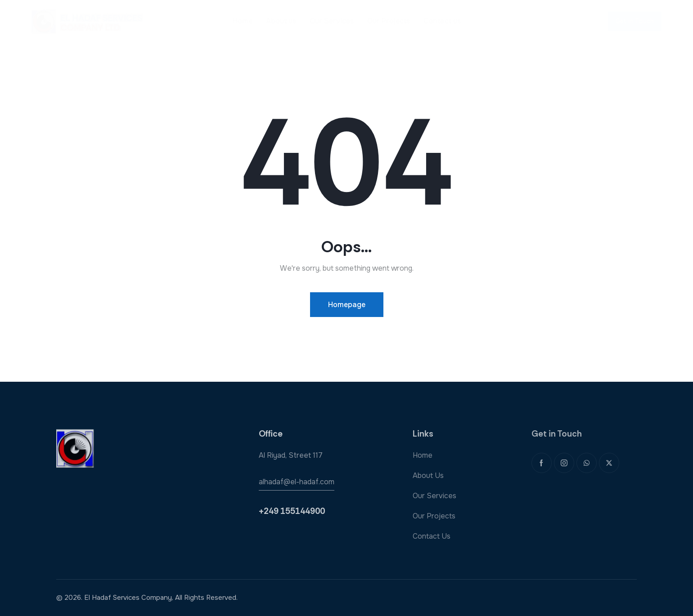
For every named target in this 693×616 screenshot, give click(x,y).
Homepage (347, 305)
